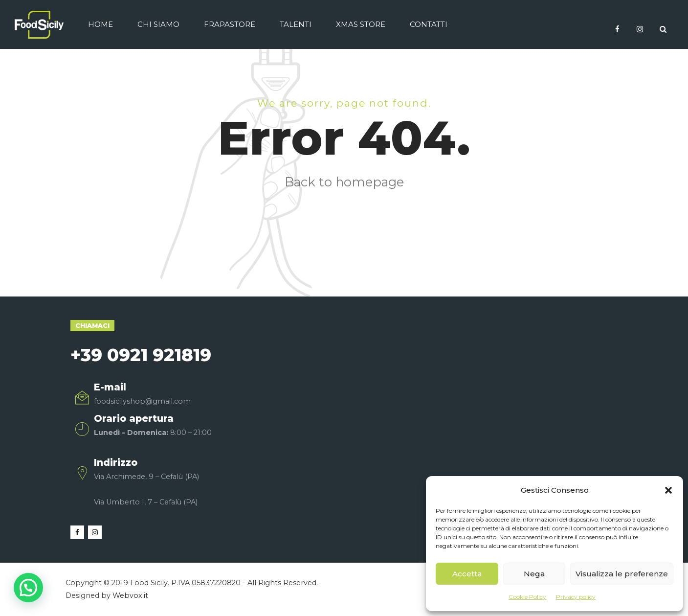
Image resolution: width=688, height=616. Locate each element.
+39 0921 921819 (141, 355)
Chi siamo (158, 24)
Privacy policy (576, 597)
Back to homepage (344, 182)
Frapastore (230, 24)
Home (100, 24)
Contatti (429, 24)
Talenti (296, 24)
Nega (534, 574)
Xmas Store (361, 24)
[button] (668, 490)
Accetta (467, 574)
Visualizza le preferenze (622, 574)
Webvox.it (130, 595)
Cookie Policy (527, 597)
